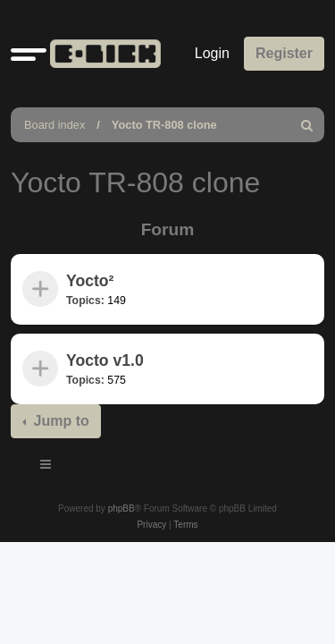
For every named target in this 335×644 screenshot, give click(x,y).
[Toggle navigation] (46, 467)
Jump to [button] (59, 421)
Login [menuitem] (212, 53)
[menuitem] (307, 125)
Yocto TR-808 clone (164, 125)
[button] (29, 54)
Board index (54, 125)
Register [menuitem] (284, 53)
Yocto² (90, 281)
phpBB (121, 508)
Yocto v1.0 (105, 360)
